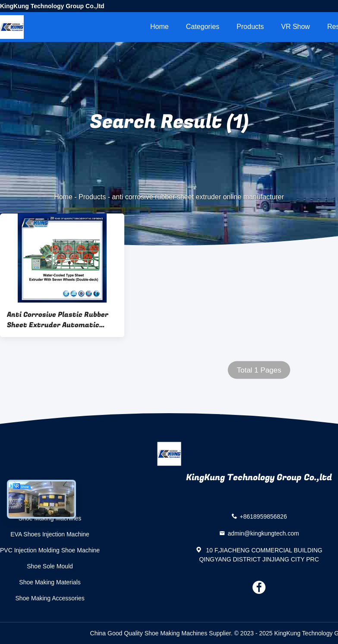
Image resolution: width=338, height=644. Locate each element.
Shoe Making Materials (50, 582)
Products (250, 27)
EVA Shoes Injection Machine (50, 534)
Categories (203, 27)
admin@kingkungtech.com (263, 533)
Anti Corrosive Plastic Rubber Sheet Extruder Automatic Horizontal (58, 320)
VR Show (295, 27)
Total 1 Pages (259, 370)
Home (160, 27)
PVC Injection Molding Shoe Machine (50, 550)
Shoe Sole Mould (50, 566)
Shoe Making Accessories (50, 598)
